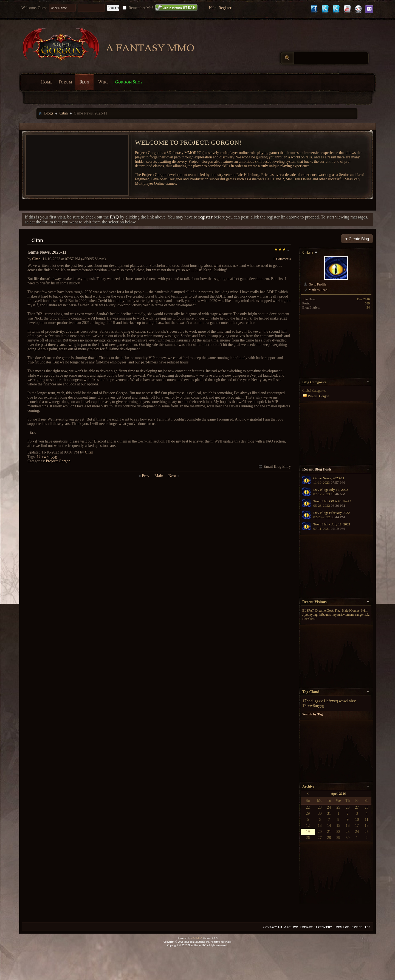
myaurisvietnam (343, 615)
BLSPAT (308, 611)
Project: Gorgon (58, 461)
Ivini (364, 611)
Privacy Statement (316, 927)
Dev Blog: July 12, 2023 (331, 490)
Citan (64, 113)
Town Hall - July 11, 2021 (332, 524)
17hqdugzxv (312, 701)
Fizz (338, 611)
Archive (291, 927)
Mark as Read (315, 290)
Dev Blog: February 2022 (331, 513)
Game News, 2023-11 (329, 478)
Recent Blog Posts (317, 469)
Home (46, 82)
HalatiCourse (351, 611)
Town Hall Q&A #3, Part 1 (332, 501)
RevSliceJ (309, 619)
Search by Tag (312, 714)
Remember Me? (137, 8)
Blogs (49, 113)
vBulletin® (197, 938)
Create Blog (357, 239)
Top (367, 927)
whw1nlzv (347, 701)
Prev (146, 476)
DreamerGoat (324, 611)
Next (172, 476)
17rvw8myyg (47, 457)
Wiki (103, 82)
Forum (65, 82)
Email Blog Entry (274, 467)
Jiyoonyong (310, 615)
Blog (84, 82)
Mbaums (325, 615)
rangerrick (362, 615)
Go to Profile (315, 284)
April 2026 (338, 794)
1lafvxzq (331, 701)
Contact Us (272, 927)
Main (159, 476)
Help (213, 8)
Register (225, 8)
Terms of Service (348, 927)
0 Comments (282, 259)
